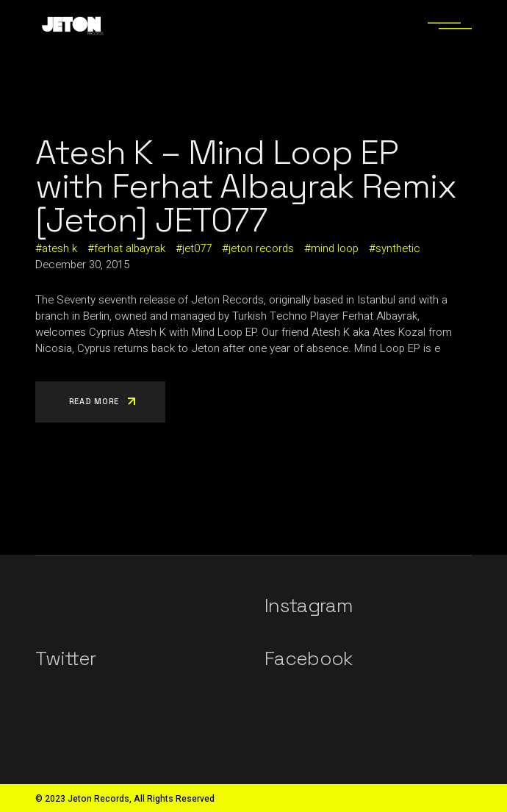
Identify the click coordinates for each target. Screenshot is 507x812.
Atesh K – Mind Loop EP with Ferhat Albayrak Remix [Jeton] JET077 (245, 186)
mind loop (335, 248)
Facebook (309, 658)
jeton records (261, 248)
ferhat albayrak (130, 248)
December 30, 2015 (82, 265)
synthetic (398, 248)
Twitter (65, 658)
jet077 (197, 248)
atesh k (60, 248)
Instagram (309, 606)
